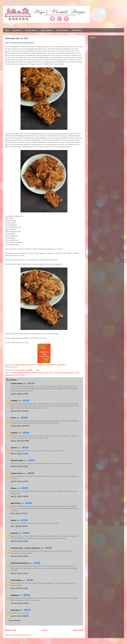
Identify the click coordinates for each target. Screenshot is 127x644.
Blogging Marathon (24, 373)
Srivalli (13, 520)
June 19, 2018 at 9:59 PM (20, 616)
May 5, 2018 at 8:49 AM (19, 526)
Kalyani (14, 488)
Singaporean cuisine (12, 375)
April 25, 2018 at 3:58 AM (19, 496)
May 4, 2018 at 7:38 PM (19, 513)
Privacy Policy (77, 30)
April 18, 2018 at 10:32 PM (20, 441)
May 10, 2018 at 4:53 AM (19, 541)
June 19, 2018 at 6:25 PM (20, 603)
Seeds (77, 373)
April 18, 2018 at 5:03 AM (19, 394)
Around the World (62, 30)
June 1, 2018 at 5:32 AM (19, 588)
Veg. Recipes (17, 30)
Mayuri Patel (15, 503)
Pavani (13, 418)
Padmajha (14, 595)
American (14, 373)
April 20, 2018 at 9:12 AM (19, 481)
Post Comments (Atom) (23, 635)
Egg (46, 373)
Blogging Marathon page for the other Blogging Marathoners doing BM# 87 (41, 365)
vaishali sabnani (17, 384)
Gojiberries (57, 373)
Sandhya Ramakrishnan (20, 563)
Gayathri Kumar (17, 473)
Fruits (51, 373)
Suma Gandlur (16, 580)
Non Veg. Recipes (31, 30)
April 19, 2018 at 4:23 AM (19, 454)
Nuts (72, 373)
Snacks (22, 375)
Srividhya (14, 401)
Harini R (14, 448)
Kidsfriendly (66, 373)
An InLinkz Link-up (11, 367)
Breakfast (35, 373)
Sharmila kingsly (17, 460)
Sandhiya (14, 433)
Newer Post (11, 630)
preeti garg (15, 610)
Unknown (14, 533)
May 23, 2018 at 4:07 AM (19, 573)
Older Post (78, 630)
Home (7, 30)
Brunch (42, 373)
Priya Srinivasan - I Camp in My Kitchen (25, 548)
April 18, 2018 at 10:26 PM (20, 426)
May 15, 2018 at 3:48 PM (19, 556)
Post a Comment (15, 621)
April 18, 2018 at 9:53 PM (19, 411)
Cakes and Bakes (47, 30)
